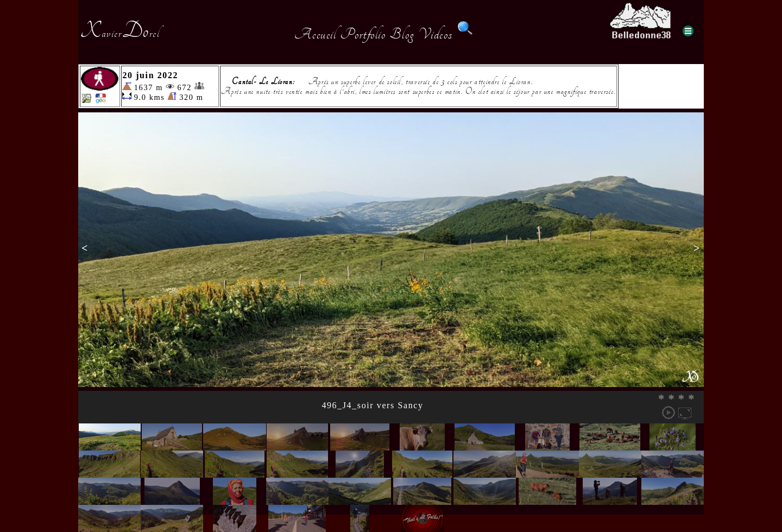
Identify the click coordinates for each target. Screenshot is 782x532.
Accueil (315, 34)
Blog (402, 34)
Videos (436, 34)
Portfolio (363, 34)
